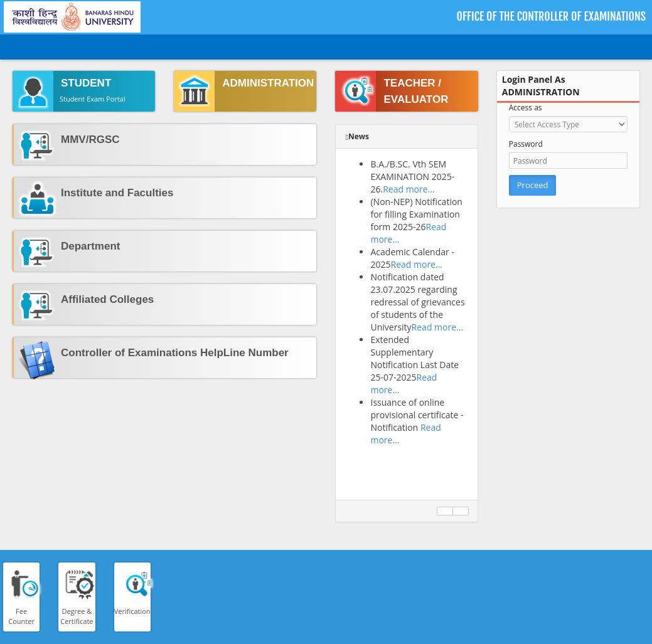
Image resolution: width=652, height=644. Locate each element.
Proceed (533, 185)
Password (526, 144)
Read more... (409, 189)
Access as (526, 108)
